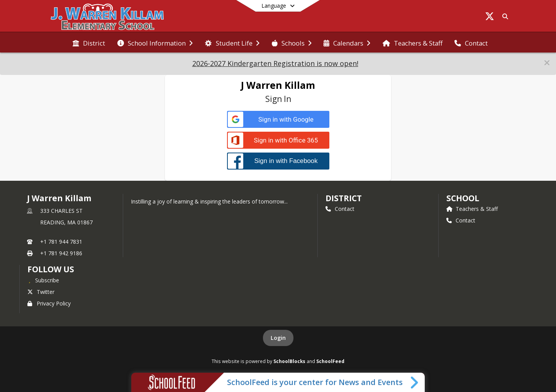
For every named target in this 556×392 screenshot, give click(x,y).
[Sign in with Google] (278, 120)
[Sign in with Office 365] (278, 140)
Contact (340, 209)
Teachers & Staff (472, 209)
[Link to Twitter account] (490, 18)
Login (278, 338)
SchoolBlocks (289, 361)
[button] (547, 63)
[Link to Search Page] (504, 16)
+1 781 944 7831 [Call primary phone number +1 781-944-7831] (61, 242)
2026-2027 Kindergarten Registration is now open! (275, 63)
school (463, 198)
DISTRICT (344, 198)
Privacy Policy (49, 303)
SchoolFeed (330, 361)
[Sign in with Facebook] (278, 161)
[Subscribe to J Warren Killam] (43, 280)
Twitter (41, 292)
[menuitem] (89, 42)
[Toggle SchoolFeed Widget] (415, 382)
